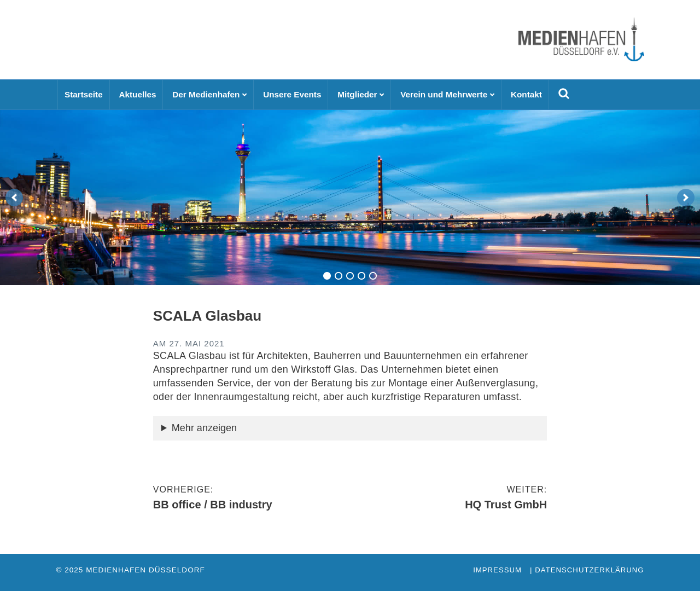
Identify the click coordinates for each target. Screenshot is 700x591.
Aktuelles (137, 94)
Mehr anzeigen (204, 428)
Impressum (497, 570)
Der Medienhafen (206, 94)
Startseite (84, 94)
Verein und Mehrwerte (444, 94)
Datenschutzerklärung (589, 570)
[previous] (14, 198)
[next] (686, 198)
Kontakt (526, 94)
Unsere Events (292, 94)
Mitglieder (357, 94)
